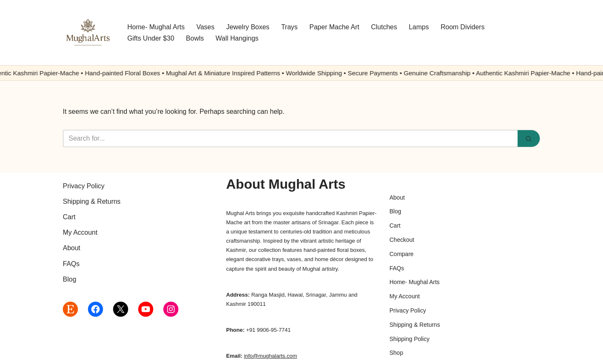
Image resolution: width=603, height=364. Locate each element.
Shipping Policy (410, 339)
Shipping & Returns (92, 201)
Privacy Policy (84, 186)
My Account (80, 232)
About (72, 248)
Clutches (384, 27)
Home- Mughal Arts (156, 27)
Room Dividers (463, 27)
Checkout (402, 240)
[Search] (290, 138)
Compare (402, 254)
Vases (205, 27)
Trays (289, 27)
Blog (70, 279)
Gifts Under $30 (151, 38)
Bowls (195, 38)
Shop (396, 353)
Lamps (419, 27)
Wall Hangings (237, 38)
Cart (69, 217)
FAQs (71, 264)
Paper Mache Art (334, 27)
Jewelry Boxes (248, 27)
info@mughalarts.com (271, 356)
